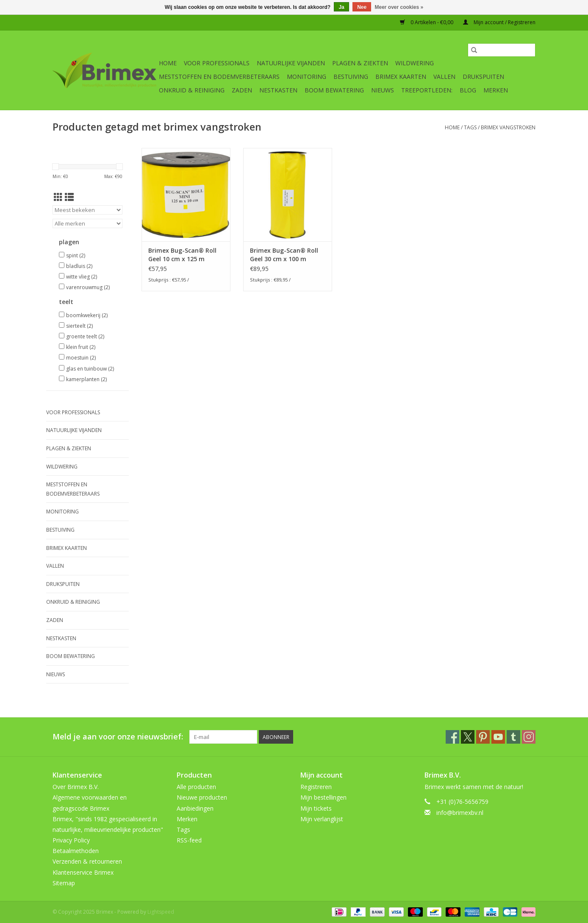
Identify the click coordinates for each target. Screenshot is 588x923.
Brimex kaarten (401, 77)
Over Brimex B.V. (76, 787)
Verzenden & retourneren (87, 861)
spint (76, 255)
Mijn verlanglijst (322, 819)
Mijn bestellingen (323, 797)
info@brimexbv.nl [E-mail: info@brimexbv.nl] (460, 813)
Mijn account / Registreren (499, 22)
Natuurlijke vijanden (291, 63)
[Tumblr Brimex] (513, 737)
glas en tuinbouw (90, 369)
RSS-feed (189, 840)
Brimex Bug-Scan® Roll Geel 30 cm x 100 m (284, 255)
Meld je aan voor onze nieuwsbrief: (118, 737)
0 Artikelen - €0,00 (427, 22)
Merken (496, 90)
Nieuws (383, 90)
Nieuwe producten (202, 797)
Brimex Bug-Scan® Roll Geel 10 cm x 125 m (182, 255)
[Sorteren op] (87, 210)
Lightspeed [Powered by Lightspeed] (161, 912)
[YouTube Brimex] (498, 737)
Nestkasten (278, 90)
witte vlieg (82, 277)
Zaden (242, 90)
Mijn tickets (316, 808)
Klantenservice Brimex (83, 872)
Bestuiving (351, 77)
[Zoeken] (502, 50)
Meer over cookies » (399, 7)
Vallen (444, 77)
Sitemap (64, 883)
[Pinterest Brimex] (483, 737)
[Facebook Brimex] (452, 737)
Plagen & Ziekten (360, 63)
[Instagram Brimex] (529, 737)
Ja (341, 7)
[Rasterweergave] (58, 197)
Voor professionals (217, 63)
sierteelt (79, 326)
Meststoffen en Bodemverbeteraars (219, 77)
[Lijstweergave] (69, 197)
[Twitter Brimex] (468, 737)
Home (168, 63)
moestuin (81, 358)
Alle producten (196, 787)
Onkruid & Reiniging (192, 90)
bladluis (79, 266)
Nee (362, 7)
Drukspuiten (483, 77)
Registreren (316, 787)
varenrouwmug (88, 287)
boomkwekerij (87, 315)
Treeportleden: (427, 90)
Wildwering (415, 63)
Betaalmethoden (76, 851)
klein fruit (81, 347)
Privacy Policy (71, 840)
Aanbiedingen (195, 808)
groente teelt (85, 336)
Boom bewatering (334, 90)
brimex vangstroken (508, 127)
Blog (468, 90)
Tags (470, 127)
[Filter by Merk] (87, 223)
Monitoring (306, 77)
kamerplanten (86, 379)
